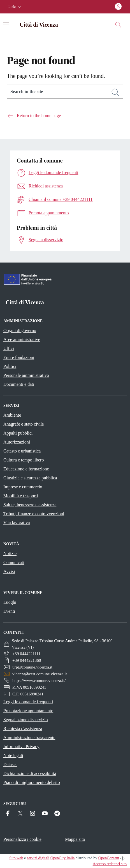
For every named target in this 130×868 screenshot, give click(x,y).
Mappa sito (75, 839)
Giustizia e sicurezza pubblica (30, 478)
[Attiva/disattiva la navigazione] (6, 24)
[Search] (115, 92)
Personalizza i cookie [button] (22, 839)
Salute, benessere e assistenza (30, 505)
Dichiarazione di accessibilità (30, 773)
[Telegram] (57, 813)
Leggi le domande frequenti (28, 702)
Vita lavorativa (17, 523)
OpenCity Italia (63, 858)
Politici (10, 366)
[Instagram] (32, 813)
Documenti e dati (19, 384)
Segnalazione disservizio (26, 720)
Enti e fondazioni (19, 357)
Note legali (13, 756)
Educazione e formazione (26, 469)
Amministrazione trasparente (29, 738)
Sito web (16, 858)
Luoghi (10, 602)
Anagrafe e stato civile (24, 424)
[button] (15, 7)
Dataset (10, 764)
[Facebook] (8, 813)
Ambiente (12, 415)
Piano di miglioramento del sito (32, 782)
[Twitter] (20, 813)
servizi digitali (38, 858)
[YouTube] (45, 813)
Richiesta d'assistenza (23, 729)
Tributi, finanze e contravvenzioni (34, 514)
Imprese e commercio (23, 487)
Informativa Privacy (21, 747)
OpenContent (109, 858)
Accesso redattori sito (110, 864)
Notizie (10, 553)
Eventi (9, 611)
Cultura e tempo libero (24, 460)
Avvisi (9, 571)
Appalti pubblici (18, 433)
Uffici (9, 348)
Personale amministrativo (26, 375)
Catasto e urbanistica (22, 451)
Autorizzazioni (17, 442)
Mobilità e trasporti (21, 496)
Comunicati (14, 562)
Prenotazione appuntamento (28, 711)
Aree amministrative (22, 339)
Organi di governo (20, 330)
